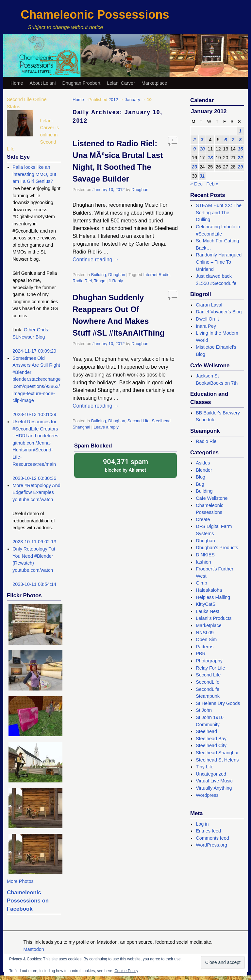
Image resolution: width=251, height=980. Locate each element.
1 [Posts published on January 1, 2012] (240, 131)
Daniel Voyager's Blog (219, 312)
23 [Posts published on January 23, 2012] (194, 167)
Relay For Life (210, 668)
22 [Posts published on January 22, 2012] (240, 158)
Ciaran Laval (209, 305)
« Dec (196, 184)
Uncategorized (211, 774)
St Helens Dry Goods (218, 703)
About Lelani (42, 83)
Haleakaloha (209, 590)
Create (203, 519)
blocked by (126, 465)
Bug (200, 484)
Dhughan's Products (217, 548)
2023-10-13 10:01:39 (34, 414)
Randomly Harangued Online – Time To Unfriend (219, 262)
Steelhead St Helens (217, 760)
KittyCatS (206, 604)
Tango (100, 281)
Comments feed (212, 838)
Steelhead (206, 731)
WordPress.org (211, 845)
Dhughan (140, 190)
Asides (203, 463)
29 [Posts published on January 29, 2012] (240, 167)
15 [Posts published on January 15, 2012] (240, 149)
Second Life (138, 421)
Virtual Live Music (214, 781)
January (133, 100)
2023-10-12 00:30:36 (34, 478)
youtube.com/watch (33, 499)
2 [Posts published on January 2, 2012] (194, 140)
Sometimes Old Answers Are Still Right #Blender (36, 365)
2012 (113, 100)
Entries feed (208, 831)
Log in (202, 824)
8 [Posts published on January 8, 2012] (240, 140)
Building (99, 275)
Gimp (201, 583)
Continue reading (96, 260)
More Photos (20, 881)
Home (17, 83)
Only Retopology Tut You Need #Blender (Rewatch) (34, 556)
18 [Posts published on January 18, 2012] (210, 158)
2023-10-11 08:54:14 (34, 584)
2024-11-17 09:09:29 (34, 351)
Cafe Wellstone (212, 498)
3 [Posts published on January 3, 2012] (202, 140)
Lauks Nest (208, 611)
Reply (116, 281)
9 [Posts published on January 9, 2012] (194, 149)
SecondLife (208, 682)
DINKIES (205, 555)
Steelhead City (211, 745)
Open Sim (206, 639)
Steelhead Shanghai (217, 753)
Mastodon (34, 949)
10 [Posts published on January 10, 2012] (202, 149)
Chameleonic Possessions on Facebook (28, 901)
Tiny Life (205, 767)
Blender (204, 470)
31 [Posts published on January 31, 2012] (202, 176)
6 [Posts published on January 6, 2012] (226, 140)
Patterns (205, 647)
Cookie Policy (126, 971)
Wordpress (207, 795)
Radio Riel (82, 281)
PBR (201, 654)
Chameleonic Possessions (95, 15)
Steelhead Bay (211, 739)
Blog (201, 477)
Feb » (213, 184)
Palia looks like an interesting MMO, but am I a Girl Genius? (34, 174)
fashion (203, 562)
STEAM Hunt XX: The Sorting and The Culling (219, 212)
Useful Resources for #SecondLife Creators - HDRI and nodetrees (35, 429)
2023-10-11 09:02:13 (34, 542)
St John (204, 710)
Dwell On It (207, 319)
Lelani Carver (121, 83)
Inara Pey (206, 326)
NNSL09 (205, 633)
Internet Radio (157, 275)
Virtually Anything (214, 788)
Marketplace (154, 83)
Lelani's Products (214, 618)
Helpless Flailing (213, 597)
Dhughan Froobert (81, 83)
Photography (209, 661)
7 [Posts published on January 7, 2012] (233, 140)
